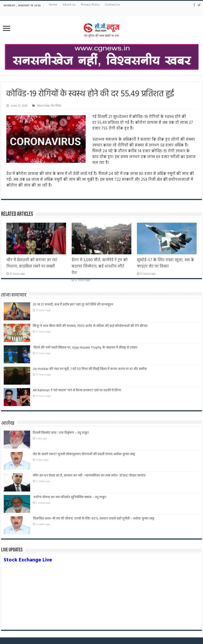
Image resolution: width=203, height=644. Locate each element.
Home (53, 5)
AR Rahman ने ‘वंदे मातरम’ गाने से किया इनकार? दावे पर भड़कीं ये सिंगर (77, 390)
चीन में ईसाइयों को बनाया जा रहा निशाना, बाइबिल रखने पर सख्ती (32, 263)
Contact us (112, 5)
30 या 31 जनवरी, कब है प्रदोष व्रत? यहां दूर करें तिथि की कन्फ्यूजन (73, 305)
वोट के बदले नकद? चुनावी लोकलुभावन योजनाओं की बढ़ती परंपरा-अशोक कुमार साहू (84, 454)
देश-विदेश (56, 106)
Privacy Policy (90, 5)
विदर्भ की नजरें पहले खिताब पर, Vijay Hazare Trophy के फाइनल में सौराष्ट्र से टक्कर (85, 348)
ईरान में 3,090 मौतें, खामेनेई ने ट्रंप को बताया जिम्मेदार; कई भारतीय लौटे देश (100, 266)
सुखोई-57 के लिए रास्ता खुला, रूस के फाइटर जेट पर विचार (165, 263)
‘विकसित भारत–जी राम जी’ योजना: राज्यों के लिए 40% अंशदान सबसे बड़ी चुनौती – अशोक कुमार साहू (94, 519)
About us (69, 5)
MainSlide (43, 106)
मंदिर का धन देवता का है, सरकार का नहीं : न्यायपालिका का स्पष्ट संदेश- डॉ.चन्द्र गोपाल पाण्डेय (89, 476)
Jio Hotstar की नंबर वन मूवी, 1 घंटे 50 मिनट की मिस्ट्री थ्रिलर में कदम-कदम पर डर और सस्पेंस (90, 369)
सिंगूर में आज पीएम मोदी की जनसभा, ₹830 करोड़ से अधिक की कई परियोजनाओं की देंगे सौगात (90, 326)
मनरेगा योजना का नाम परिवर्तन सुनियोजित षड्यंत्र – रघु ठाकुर (70, 497)
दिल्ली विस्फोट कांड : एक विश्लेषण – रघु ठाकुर (61, 433)
